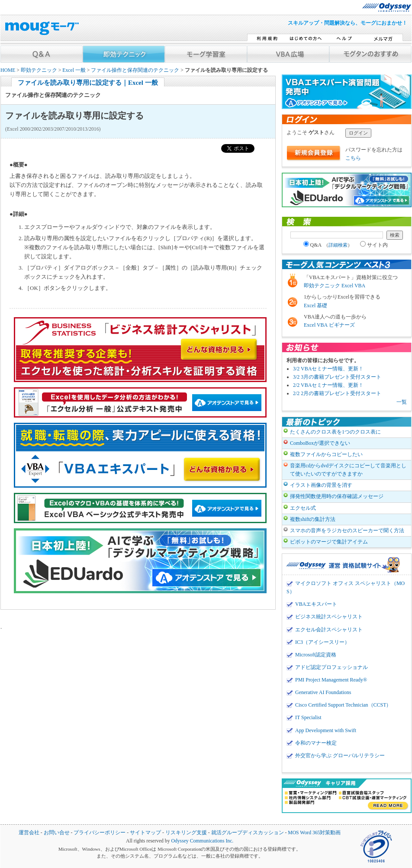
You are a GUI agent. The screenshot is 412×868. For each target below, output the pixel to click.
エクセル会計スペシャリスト (329, 630)
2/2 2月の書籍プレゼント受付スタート (337, 393)
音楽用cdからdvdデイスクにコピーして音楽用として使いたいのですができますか (348, 470)
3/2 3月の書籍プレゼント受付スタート (337, 377)
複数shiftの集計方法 (313, 519)
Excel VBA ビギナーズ (329, 325)
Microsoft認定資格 (316, 655)
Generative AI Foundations (323, 692)
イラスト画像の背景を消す (321, 485)
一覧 (402, 402)
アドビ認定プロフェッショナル (332, 667)
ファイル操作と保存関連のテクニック (135, 70)
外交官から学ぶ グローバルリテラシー (340, 755)
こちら (353, 158)
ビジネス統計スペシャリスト (329, 617)
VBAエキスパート (316, 604)
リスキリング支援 (186, 833)
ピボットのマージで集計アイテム (329, 542)
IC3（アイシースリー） (322, 642)
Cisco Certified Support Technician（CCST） (343, 705)
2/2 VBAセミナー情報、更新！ (328, 385)
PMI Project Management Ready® (331, 680)
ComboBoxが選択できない (320, 443)
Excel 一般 (74, 70)
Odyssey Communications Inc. (202, 841)
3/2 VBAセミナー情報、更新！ (328, 369)
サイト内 (374, 245)
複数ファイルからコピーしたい (326, 454)
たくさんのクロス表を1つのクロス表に (335, 432)
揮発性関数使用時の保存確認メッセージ (337, 496)
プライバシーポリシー (100, 833)
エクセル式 (303, 508)
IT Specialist (308, 717)
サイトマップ (145, 833)
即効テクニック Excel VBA (335, 286)
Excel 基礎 (315, 305)
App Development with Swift (326, 730)
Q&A (328, 245)
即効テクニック (39, 70)
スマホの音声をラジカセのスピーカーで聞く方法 (347, 530)
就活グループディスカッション (248, 833)
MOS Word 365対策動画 (314, 833)
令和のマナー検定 (316, 743)
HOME (8, 70)
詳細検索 (338, 245)
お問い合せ (57, 833)
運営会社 (29, 833)
